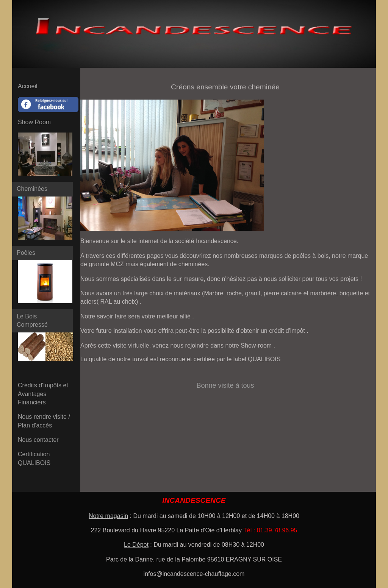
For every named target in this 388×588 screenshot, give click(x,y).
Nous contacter (38, 440)
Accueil (28, 86)
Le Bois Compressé (32, 321)
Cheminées (32, 189)
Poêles (26, 253)
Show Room (34, 122)
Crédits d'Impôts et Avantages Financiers (43, 394)
